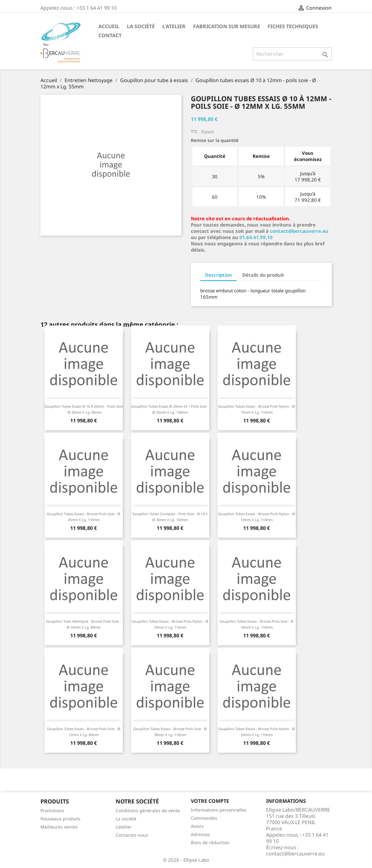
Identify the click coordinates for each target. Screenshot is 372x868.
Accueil (109, 26)
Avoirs (197, 826)
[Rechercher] (292, 54)
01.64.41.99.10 (256, 237)
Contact (110, 35)
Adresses (200, 834)
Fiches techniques (293, 26)
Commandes (204, 818)
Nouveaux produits (60, 819)
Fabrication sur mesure (227, 26)
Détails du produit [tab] (263, 275)
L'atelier (174, 26)
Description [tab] (218, 275)
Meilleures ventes (59, 827)
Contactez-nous (132, 835)
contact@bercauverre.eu (299, 231)
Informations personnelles (219, 810)
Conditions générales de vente (148, 810)
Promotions (52, 810)
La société (141, 26)
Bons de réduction (210, 842)
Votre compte (210, 801)
